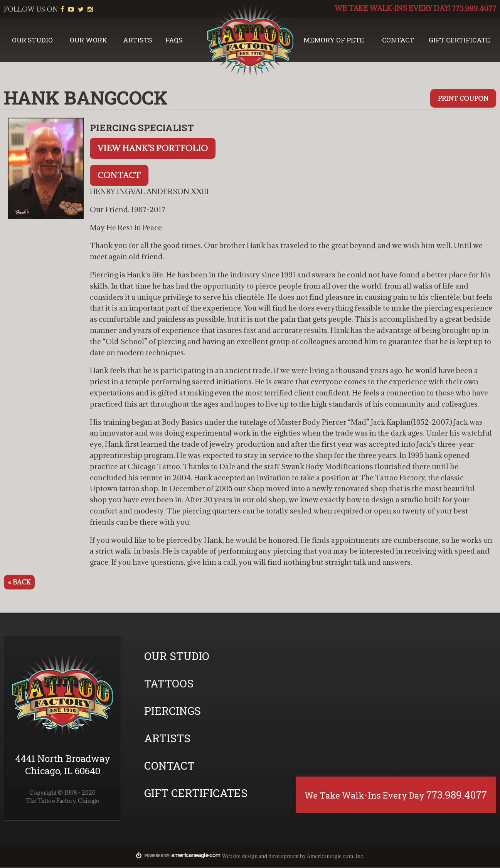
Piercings (173, 711)
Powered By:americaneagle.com (178, 856)
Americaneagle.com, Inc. (336, 856)
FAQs (174, 40)
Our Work (88, 40)
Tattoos (169, 684)
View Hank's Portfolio (153, 149)
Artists (137, 40)
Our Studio (32, 40)
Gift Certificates (196, 793)
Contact (400, 40)
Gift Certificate (460, 40)
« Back (19, 583)
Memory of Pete (335, 40)
